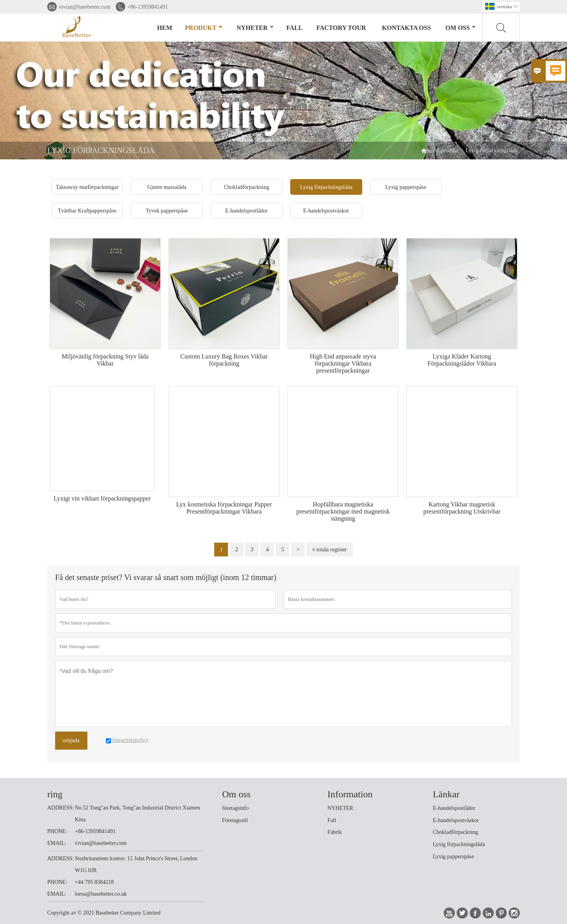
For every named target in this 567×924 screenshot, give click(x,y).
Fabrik (335, 832)
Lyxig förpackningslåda (459, 844)
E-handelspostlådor (454, 808)
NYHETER (340, 808)
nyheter (255, 28)
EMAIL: (57, 843)
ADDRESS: (61, 808)
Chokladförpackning (455, 832)
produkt (204, 28)
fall (294, 28)
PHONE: (57, 831)
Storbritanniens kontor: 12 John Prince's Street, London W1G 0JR (136, 864)
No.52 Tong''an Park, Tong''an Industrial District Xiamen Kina (137, 814)
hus (427, 151)
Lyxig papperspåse (453, 857)
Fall (332, 820)
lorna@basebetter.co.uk (101, 894)
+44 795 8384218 (94, 882)
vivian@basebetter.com (84, 7)
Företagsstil (235, 820)
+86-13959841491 (148, 7)
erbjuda (71, 740)
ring (55, 794)
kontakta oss (406, 28)
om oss (460, 28)
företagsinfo (235, 808)
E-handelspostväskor (456, 820)
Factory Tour (341, 28)
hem (165, 28)
